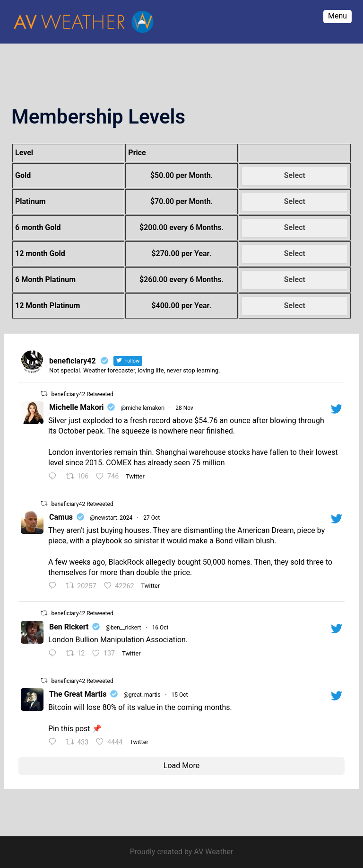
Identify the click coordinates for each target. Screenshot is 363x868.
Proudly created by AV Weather (182, 852)
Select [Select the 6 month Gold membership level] (295, 227)
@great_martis (142, 695)
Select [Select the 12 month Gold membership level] (295, 253)
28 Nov (184, 408)
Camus (61, 517)
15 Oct (180, 695)
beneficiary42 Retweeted (82, 394)
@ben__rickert (123, 628)
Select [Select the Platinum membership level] (295, 201)
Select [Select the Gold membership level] (295, 175)
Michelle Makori (77, 407)
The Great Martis (78, 694)
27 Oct (151, 518)
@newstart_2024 (111, 518)
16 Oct (160, 628)
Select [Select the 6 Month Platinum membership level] (295, 279)
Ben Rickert (69, 627)
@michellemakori (143, 408)
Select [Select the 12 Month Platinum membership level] (295, 306)
